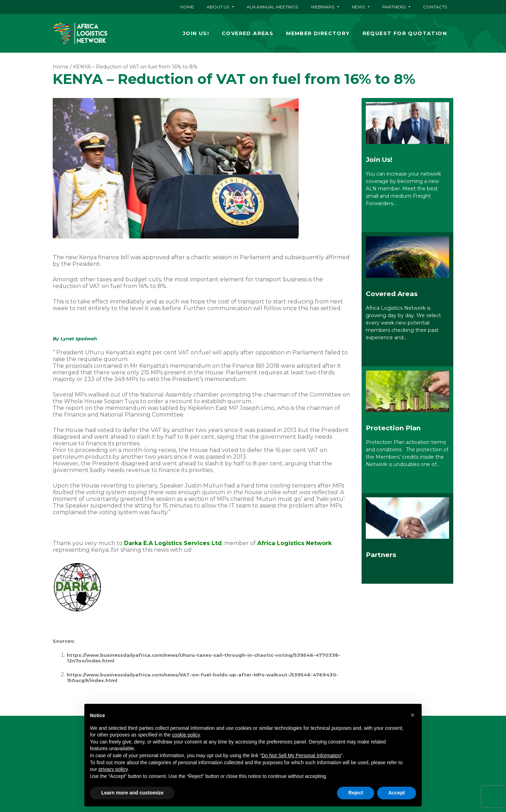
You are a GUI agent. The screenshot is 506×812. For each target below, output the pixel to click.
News (358, 7)
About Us (218, 7)
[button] (413, 715)
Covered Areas (248, 33)
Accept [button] (397, 793)
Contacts (435, 7)
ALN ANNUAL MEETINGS (272, 7)
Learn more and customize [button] (132, 793)
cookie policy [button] (186, 735)
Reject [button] (356, 793)
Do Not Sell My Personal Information (301, 755)
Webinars (322, 7)
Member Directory (318, 33)
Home (187, 7)
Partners (394, 7)
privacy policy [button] (113, 769)
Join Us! (196, 33)
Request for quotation (405, 33)
